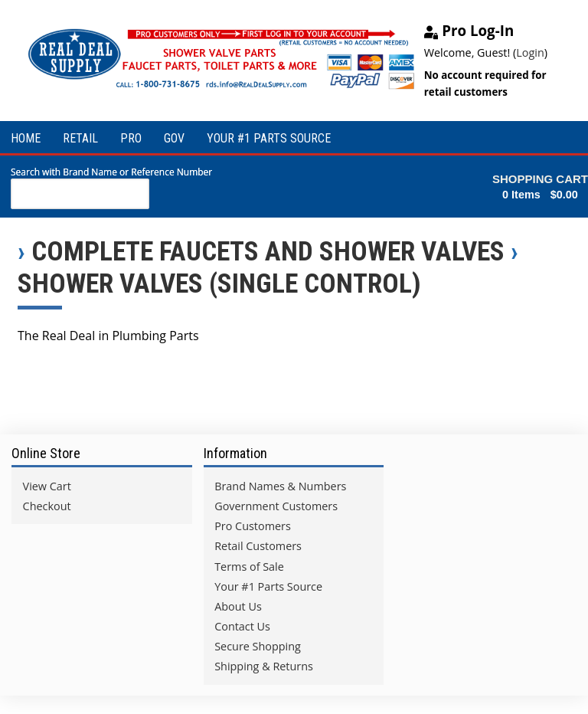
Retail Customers (258, 546)
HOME (26, 138)
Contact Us (242, 626)
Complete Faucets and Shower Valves (268, 251)
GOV (174, 138)
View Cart (47, 486)
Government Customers (276, 506)
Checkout (47, 506)
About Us (238, 606)
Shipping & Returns (264, 666)
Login (530, 52)
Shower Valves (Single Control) (219, 283)
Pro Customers (253, 526)
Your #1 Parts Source (268, 586)
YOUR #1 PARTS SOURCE (269, 138)
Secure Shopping (258, 646)
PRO (131, 138)
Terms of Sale (249, 567)
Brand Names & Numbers (280, 486)
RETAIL (80, 138)
